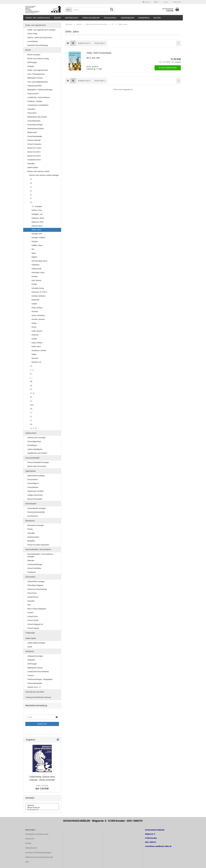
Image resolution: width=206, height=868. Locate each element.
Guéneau (35, 335)
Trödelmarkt (30, 633)
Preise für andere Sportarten (38, 545)
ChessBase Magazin (35, 585)
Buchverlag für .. (42, 810)
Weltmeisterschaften (36, 129)
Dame (30, 647)
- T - (31, 413)
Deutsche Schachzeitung (37, 589)
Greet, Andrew (37, 308)
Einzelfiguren (32, 445)
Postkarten (32, 572)
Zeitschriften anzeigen (36, 581)
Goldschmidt (36, 269)
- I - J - (32, 370)
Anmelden (42, 724)
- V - (31, 421)
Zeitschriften (30, 577)
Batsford (42, 805)
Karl (29, 605)
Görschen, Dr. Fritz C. (39, 292)
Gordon (34, 284)
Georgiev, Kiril (37, 234)
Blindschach (32, 132)
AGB (27, 862)
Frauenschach (33, 94)
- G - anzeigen (37, 206)
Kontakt (28, 843)
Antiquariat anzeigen (35, 656)
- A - (31, 179)
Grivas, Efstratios (38, 315)
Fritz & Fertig (32, 34)
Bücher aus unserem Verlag (38, 59)
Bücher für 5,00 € (34, 152)
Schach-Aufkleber (34, 568)
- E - (31, 195)
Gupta (34, 354)
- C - (31, 187)
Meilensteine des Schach (37, 117)
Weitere (157, 18)
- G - (31, 202)
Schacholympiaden (35, 136)
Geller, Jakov (36, 230)
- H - (31, 366)
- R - (31, 397)
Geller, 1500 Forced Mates (99, 53)
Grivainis (35, 311)
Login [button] (165, 2)
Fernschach (32, 113)
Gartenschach (71, 18)
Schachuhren (33, 480)
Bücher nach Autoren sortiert (38, 171)
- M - (31, 382)
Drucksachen (33, 516)
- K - (31, 374)
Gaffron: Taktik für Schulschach (40, 38)
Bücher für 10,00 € (34, 148)
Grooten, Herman (38, 319)
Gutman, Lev (36, 362)
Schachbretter (33, 487)
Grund (34, 327)
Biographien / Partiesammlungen (40, 90)
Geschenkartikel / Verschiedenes (38, 549)
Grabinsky (35, 300)
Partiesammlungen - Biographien (40, 679)
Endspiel (31, 66)
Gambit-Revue (33, 597)
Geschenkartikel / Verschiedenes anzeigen (40, 555)
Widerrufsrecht (31, 848)
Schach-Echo (33, 616)
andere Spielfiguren (35, 449)
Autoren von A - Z (34, 687)
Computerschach (34, 160)
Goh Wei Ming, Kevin (39, 261)
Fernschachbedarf (91, 18)
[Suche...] (69, 10)
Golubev (35, 276)
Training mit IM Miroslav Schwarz (38, 697)
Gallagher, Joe (37, 214)
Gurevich (35, 358)
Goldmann (35, 265)
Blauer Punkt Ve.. (42, 808)
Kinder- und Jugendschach (38, 18)
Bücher (57, 18)
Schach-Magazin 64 (35, 624)
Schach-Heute (33, 620)
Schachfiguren (33, 483)
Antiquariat (30, 651)
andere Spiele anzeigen (36, 643)
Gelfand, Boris (37, 226)
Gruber (34, 323)
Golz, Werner (36, 280)
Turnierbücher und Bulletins (38, 105)
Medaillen (31, 541)
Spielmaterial (110, 18)
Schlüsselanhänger (35, 564)
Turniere (31, 675)
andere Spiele (33, 167)
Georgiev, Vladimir (38, 237)
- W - (31, 424)
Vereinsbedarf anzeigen (37, 508)
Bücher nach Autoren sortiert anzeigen (44, 175)
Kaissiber (31, 601)
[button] (156, 2)
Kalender (31, 560)
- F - (31, 199)
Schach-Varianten (34, 144)
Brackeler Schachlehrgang (38, 45)
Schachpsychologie (35, 125)
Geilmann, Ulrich (38, 218)
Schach (30, 613)
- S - (31, 401)
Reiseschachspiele (35, 499)
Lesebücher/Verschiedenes (38, 672)
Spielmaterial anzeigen (36, 476)
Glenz (34, 253)
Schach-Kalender (34, 140)
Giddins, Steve (37, 245)
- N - (31, 385)
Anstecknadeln (33, 537)
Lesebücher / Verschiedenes (39, 97)
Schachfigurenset (34, 441)
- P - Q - (32, 393)
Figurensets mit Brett (35, 491)
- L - (31, 378)
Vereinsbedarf (127, 18)
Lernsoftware (33, 41)
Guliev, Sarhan (37, 343)
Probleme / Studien (35, 101)
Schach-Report (33, 628)
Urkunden (31, 533)
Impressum (30, 839)
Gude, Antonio (37, 331)
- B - (31, 183)
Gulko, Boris (36, 347)
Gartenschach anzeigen (37, 438)
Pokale (30, 529)
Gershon (35, 241)
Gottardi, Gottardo (38, 296)
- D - (31, 191)
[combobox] (84, 43)
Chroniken (31, 109)
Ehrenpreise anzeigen (36, 525)
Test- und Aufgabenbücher (38, 82)
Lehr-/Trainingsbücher (36, 74)
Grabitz (34, 304)
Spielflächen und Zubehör (37, 453)
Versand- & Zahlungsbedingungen (38, 853)
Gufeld (34, 339)
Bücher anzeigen (34, 55)
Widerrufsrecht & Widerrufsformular (39, 857)
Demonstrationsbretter (36, 512)
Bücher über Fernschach (37, 466)
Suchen (146, 2)
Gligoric (34, 257)
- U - (31, 417)
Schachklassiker (34, 121)
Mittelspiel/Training (35, 78)
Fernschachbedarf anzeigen (38, 462)
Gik (33, 249)
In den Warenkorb (168, 68)
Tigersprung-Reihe (35, 86)
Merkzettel (176, 2)
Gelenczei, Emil (37, 222)
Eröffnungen (32, 62)
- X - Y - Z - (33, 428)
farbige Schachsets (35, 495)
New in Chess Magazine (37, 609)
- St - (31, 409)
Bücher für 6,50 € (34, 156)
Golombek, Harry (38, 273)
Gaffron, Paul (37, 210)
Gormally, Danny (38, 288)
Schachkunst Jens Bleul (35, 692)
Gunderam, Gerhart (39, 350)
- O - (31, 389)
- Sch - (32, 405)
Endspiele (31, 660)
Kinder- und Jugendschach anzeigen (41, 30)
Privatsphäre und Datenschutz (37, 834)
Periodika (31, 164)
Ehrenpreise (144, 18)
